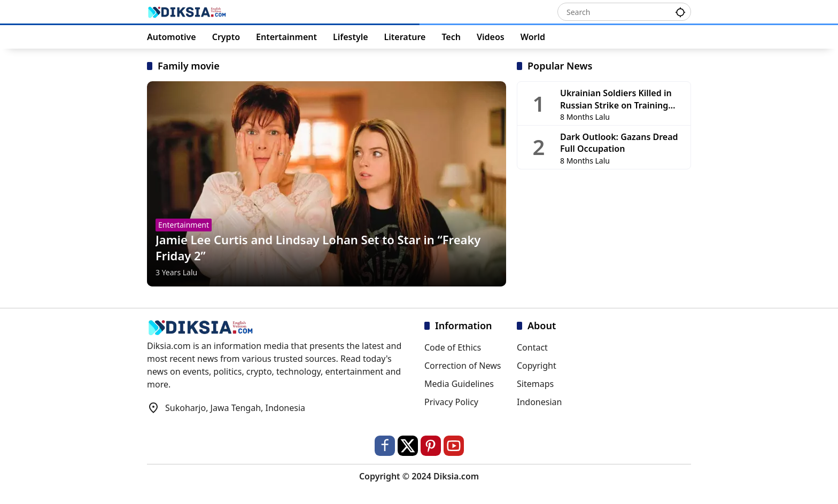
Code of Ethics (453, 347)
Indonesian (539, 402)
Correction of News (463, 366)
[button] (680, 11)
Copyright (537, 366)
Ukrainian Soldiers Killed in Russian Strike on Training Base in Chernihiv (616, 99)
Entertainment (184, 225)
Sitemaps (535, 384)
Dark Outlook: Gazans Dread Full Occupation (619, 143)
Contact (532, 347)
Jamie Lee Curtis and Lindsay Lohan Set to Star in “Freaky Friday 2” (318, 248)
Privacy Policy (451, 402)
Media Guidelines (459, 384)
